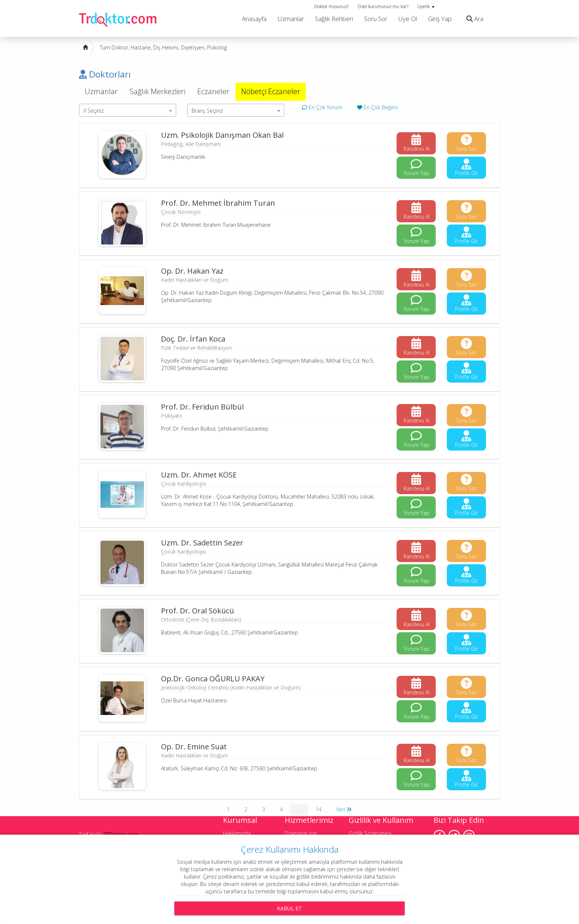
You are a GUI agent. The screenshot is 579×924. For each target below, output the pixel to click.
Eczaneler (213, 91)
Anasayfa (254, 19)
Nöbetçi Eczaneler (271, 91)
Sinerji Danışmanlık (183, 157)
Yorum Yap (417, 167)
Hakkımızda (237, 833)
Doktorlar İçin (301, 833)
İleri (344, 809)
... (299, 809)
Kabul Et (289, 908)
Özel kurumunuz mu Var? (383, 6)
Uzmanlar (291, 19)
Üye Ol (408, 19)
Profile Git (466, 167)
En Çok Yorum (322, 107)
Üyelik (426, 6)
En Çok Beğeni (377, 107)
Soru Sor (376, 19)
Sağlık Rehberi (334, 19)
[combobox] (128, 110)
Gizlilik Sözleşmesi (370, 833)
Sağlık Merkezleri (157, 91)
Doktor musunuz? (331, 6)
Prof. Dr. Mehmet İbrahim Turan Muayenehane (216, 225)
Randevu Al (417, 143)
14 (319, 809)
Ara (473, 19)
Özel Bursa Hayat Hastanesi (194, 700)
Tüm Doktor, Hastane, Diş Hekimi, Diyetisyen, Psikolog (163, 47)
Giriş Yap (440, 19)
